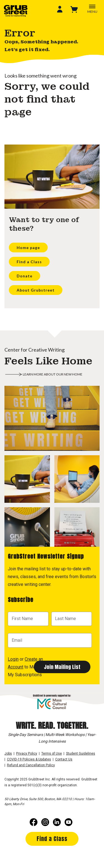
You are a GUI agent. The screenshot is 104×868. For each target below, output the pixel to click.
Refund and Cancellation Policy (31, 765)
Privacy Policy (27, 753)
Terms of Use (52, 753)
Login (13, 659)
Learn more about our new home (53, 374)
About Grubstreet (36, 290)
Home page (28, 248)
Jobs (8, 753)
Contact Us (64, 759)
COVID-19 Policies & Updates (29, 759)
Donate (25, 276)
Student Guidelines (81, 753)
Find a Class (29, 262)
